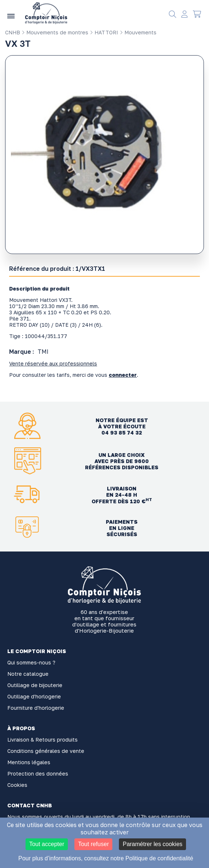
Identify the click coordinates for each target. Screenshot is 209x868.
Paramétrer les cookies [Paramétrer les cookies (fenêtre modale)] (152, 844)
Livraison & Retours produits (42, 740)
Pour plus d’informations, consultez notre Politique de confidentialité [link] (106, 858)
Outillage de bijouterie (35, 685)
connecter (123, 375)
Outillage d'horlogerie (34, 696)
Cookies (17, 785)
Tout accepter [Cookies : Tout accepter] (47, 844)
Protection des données (38, 774)
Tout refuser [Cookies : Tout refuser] (93, 844)
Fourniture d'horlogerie (36, 708)
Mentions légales (29, 762)
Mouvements (138, 32)
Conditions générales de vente (46, 751)
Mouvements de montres (55, 32)
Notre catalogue (28, 674)
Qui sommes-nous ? (31, 662)
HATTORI (104, 32)
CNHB (13, 32)
